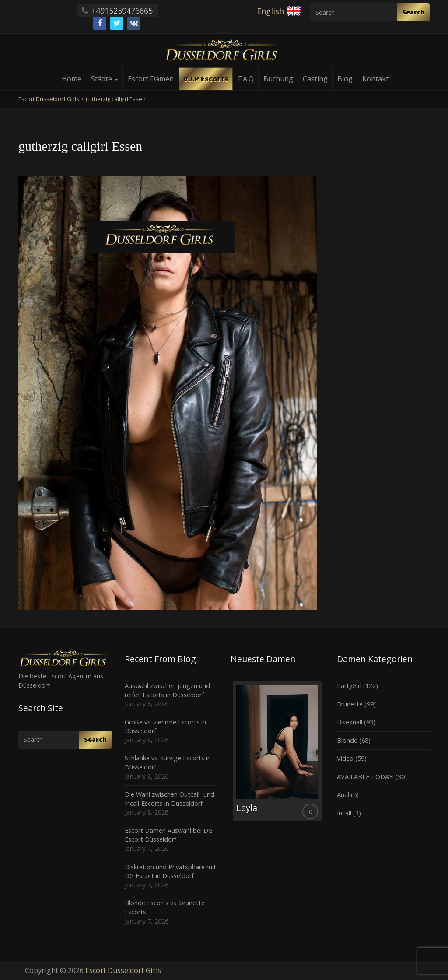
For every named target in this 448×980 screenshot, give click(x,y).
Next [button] (324, 755)
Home (72, 79)
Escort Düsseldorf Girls (123, 970)
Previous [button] (231, 755)
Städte (105, 79)
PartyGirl (349, 686)
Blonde (347, 740)
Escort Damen (151, 79)
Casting (315, 79)
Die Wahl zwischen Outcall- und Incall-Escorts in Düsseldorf (170, 799)
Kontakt (375, 79)
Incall (344, 813)
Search (413, 12)
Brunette (350, 704)
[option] (277, 751)
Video (345, 758)
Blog (345, 79)
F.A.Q (246, 79)
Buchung (278, 79)
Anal (343, 795)
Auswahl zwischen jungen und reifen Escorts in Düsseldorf (167, 690)
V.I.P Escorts (206, 79)
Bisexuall (350, 722)
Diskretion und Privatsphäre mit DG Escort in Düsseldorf (170, 871)
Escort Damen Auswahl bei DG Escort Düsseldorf (169, 835)
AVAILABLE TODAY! (365, 777)
